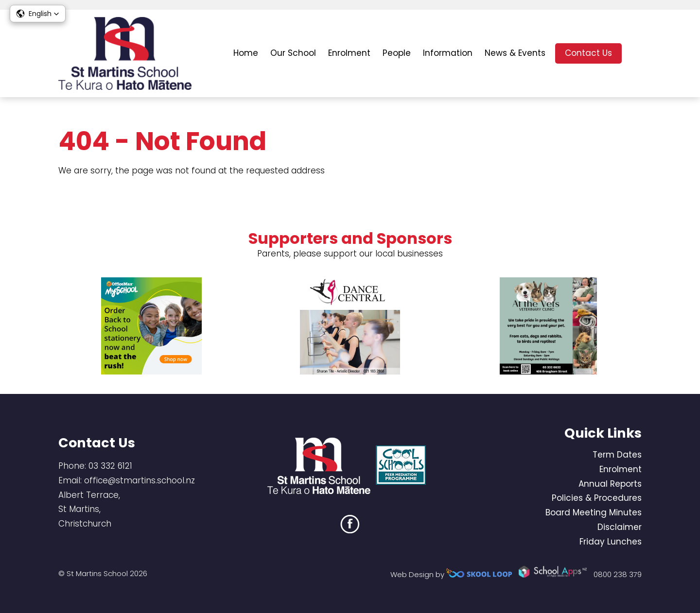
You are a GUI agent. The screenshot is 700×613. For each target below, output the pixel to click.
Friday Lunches (611, 542)
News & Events (515, 53)
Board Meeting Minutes (594, 512)
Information (448, 53)
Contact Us (588, 53)
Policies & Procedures (597, 498)
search (637, 54)
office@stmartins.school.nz (140, 480)
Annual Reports (610, 484)
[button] (38, 14)
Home (246, 53)
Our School (293, 53)
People (397, 53)
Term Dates (617, 455)
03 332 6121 (110, 466)
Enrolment (349, 53)
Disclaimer (620, 527)
